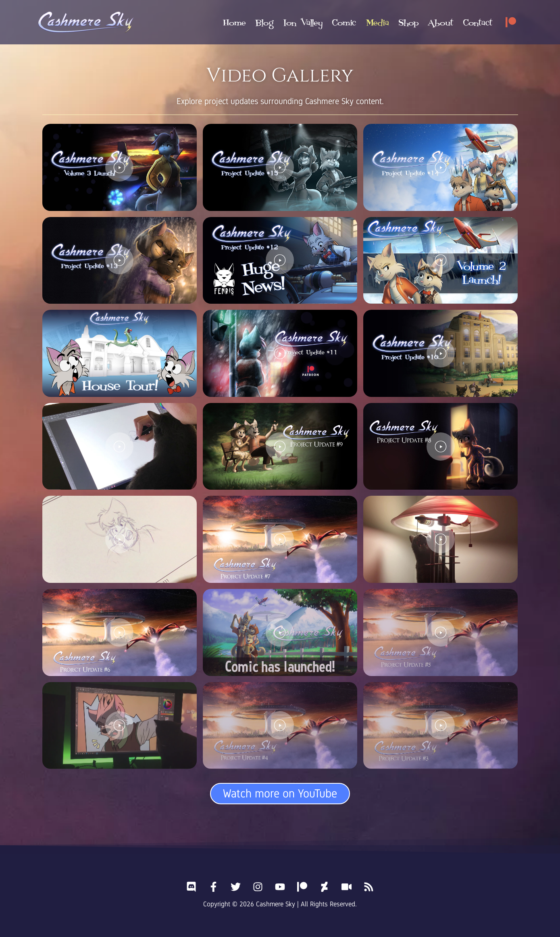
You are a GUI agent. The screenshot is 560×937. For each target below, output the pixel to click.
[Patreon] (511, 22)
